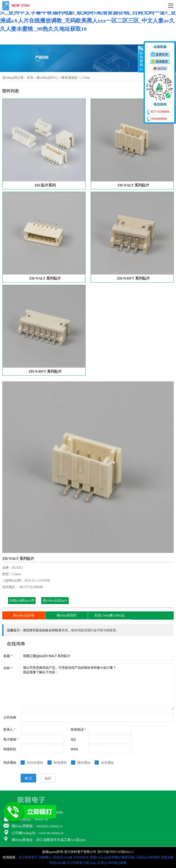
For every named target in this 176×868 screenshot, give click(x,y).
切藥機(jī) (45, 857)
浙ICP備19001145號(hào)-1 (115, 852)
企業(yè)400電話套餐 (112, 863)
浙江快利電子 (28, 857)
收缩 (141, 59)
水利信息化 (81, 857)
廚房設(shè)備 (63, 857)
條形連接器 (69, 78)
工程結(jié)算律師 (147, 857)
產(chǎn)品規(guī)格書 (55, 604)
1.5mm (85, 78)
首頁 (30, 78)
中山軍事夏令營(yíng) (81, 863)
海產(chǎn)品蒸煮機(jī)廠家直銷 (112, 857)
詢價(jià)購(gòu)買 (22, 600)
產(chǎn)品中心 (47, 78)
